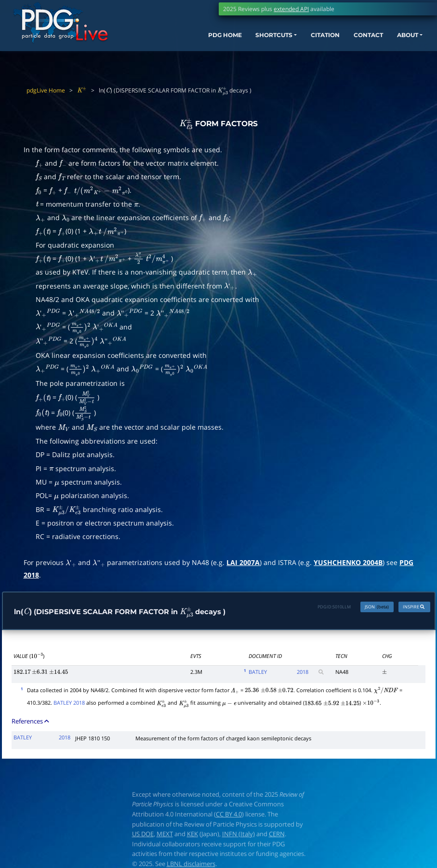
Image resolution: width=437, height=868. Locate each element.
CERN (277, 836)
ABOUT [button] (397, 41)
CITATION (304, 41)
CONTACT (353, 41)
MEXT (165, 836)
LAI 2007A (243, 563)
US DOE (143, 836)
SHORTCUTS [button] (245, 41)
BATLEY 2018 (69, 705)
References (31, 723)
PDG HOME (188, 41)
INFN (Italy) (238, 836)
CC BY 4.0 (229, 816)
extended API (291, 9)
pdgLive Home (46, 90)
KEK (192, 836)
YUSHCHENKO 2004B (348, 563)
